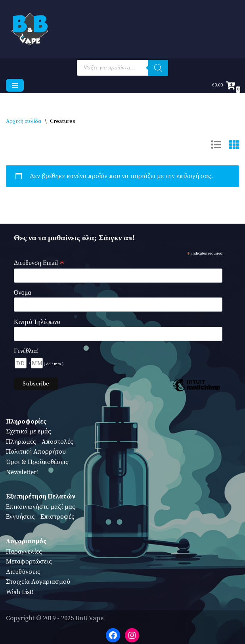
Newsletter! (22, 472)
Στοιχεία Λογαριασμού (38, 582)
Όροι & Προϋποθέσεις (37, 462)
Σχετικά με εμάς (29, 431)
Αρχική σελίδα (24, 121)
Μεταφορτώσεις (29, 562)
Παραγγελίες (24, 552)
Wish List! (20, 592)
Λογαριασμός (26, 541)
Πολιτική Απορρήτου (36, 452)
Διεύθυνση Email (39, 263)
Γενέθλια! (26, 351)
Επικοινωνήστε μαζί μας (41, 507)
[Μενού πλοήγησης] (15, 85)
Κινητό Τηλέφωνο (37, 322)
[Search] (158, 68)
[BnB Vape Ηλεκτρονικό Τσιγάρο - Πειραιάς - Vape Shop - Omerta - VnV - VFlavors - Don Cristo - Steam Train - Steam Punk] (30, 29)
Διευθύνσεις (23, 572)
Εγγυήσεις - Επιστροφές (40, 517)
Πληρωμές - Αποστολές (40, 442)
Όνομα (23, 292)
